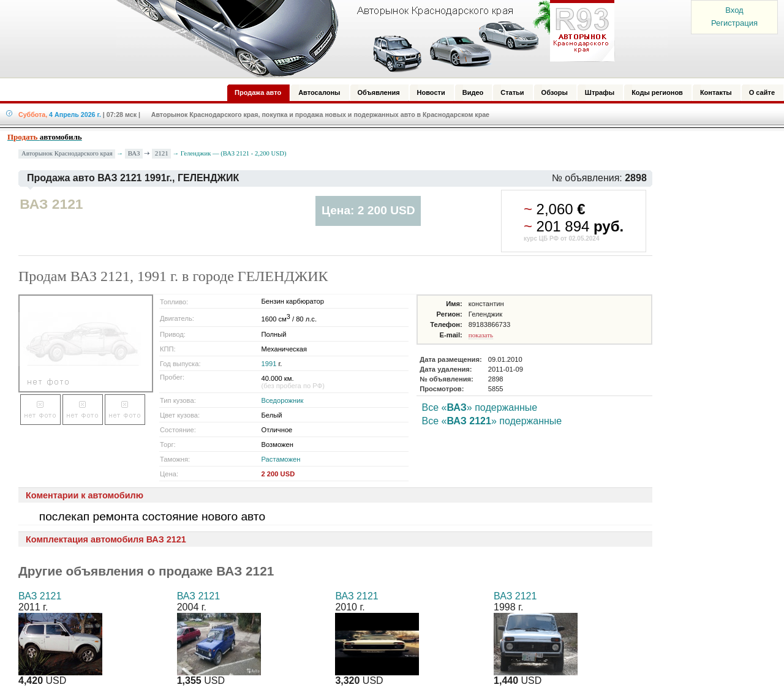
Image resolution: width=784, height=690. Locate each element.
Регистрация (734, 23)
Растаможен (281, 459)
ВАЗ (134, 153)
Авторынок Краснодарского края (67, 153)
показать (481, 335)
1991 (269, 364)
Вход (734, 10)
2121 (162, 153)
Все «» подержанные (480, 407)
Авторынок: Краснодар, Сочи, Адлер (361, 39)
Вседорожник (283, 400)
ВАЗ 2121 (40, 596)
